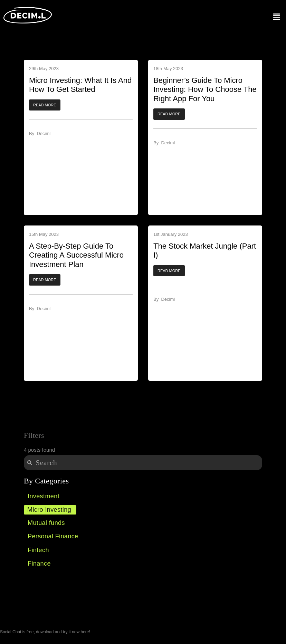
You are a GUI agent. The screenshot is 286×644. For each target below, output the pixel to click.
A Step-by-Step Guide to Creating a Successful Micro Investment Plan (76, 255)
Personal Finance (53, 536)
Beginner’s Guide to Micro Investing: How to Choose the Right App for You (205, 89)
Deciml (44, 133)
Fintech (38, 550)
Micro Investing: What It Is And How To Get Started (80, 85)
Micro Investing (49, 510)
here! (85, 632)
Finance (39, 564)
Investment (44, 496)
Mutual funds (46, 523)
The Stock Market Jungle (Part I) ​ (205, 251)
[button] (45, 105)
